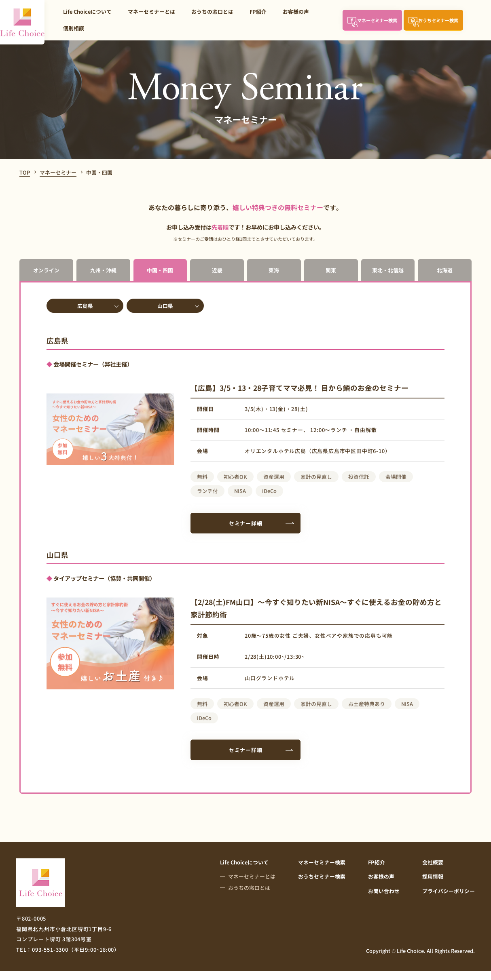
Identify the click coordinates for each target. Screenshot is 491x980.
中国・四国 (160, 270)
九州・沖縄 (103, 270)
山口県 (165, 306)
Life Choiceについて (87, 12)
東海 (274, 270)
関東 (331, 270)
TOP (25, 172)
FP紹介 (258, 12)
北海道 (445, 270)
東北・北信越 (388, 270)
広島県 (85, 306)
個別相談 (74, 28)
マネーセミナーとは (151, 12)
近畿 (217, 270)
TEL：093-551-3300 (68, 949)
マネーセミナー (58, 172)
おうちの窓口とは (212, 12)
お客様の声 (296, 12)
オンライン (46, 270)
